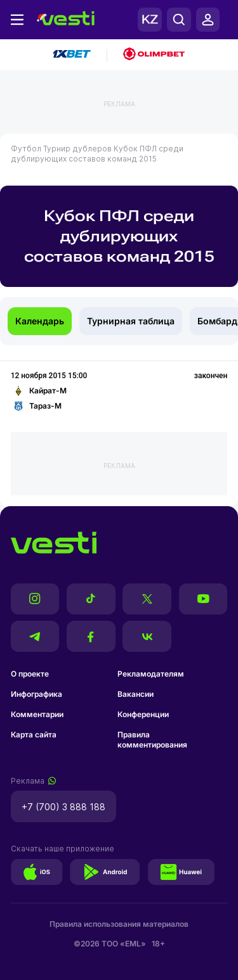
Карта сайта (34, 735)
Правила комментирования (152, 740)
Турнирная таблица (131, 321)
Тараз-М (36, 406)
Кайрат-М (39, 391)
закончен (211, 376)
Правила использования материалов (119, 924)
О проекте (30, 674)
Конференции (143, 714)
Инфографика (36, 694)
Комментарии (37, 714)
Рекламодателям (151, 674)
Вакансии (136, 694)
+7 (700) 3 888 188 (63, 807)
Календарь (40, 321)
